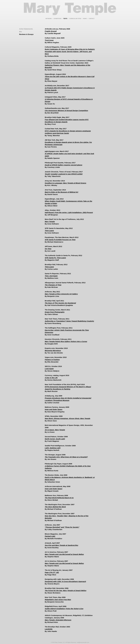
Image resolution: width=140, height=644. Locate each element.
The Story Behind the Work (55, 507)
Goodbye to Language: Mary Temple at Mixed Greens (66, 183)
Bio (21, 32)
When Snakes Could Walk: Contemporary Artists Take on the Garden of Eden (69, 202)
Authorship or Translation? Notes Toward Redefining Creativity (69, 321)
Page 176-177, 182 (52, 572)
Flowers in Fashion (52, 360)
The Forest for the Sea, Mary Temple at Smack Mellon (66, 591)
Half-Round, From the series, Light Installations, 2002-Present (69, 212)
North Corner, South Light (55, 439)
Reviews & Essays (26, 34)
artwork (49, 19)
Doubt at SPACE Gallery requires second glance (64, 165)
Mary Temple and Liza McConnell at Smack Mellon (64, 554)
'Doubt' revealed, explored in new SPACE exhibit (64, 174)
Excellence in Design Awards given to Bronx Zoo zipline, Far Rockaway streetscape (68, 143)
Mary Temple (70, 10)
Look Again (49, 369)
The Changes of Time (53, 285)
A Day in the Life (51, 378)
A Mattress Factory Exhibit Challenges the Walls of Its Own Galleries (68, 467)
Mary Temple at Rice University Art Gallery (61, 294)
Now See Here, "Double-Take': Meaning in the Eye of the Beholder (67, 517)
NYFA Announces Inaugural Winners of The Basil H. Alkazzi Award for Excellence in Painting (68, 388)
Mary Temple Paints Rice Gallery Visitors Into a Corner (66, 341)
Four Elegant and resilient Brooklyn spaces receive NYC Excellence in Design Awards (67, 121)
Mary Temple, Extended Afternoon (58, 620)
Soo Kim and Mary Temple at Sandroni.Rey (62, 545)
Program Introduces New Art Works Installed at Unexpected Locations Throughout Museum (68, 399)
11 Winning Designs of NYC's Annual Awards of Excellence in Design (69, 100)
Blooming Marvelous (53, 351)
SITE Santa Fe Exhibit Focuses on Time (60, 240)
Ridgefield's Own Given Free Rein (58, 600)
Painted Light (50, 536)
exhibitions (58, 19)
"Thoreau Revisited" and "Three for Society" (62, 527)
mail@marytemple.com (83, 642)
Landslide (49, 629)
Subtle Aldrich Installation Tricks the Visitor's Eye (64, 609)
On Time (48, 249)
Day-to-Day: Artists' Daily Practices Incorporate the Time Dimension (67, 331)
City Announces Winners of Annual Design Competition (66, 111)
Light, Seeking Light (53, 448)
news (85, 19)
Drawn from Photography (55, 312)
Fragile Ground (51, 31)
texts (65, 19)
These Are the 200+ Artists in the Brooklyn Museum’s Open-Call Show (70, 78)
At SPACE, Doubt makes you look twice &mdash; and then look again (70, 155)
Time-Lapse (49, 231)
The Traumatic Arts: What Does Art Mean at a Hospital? (66, 457)
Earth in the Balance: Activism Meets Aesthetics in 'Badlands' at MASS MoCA (70, 478)
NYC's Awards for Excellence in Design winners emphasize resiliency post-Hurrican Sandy (68, 132)
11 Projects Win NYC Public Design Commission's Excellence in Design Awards (70, 89)
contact (92, 19)
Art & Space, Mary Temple (55, 430)
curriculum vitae (75, 19)
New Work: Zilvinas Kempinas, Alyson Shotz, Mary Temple (68, 418)
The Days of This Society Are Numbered (60, 303)
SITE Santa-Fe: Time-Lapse (55, 258)
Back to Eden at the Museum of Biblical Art (62, 192)
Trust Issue (49, 40)
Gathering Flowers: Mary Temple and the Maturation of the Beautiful (68, 66)
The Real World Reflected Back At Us (59, 498)
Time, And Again (51, 276)
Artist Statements (26, 29)
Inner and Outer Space (54, 409)
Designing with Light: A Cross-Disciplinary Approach (65, 581)
